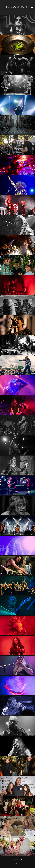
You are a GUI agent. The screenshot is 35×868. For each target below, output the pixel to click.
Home (17, 864)
